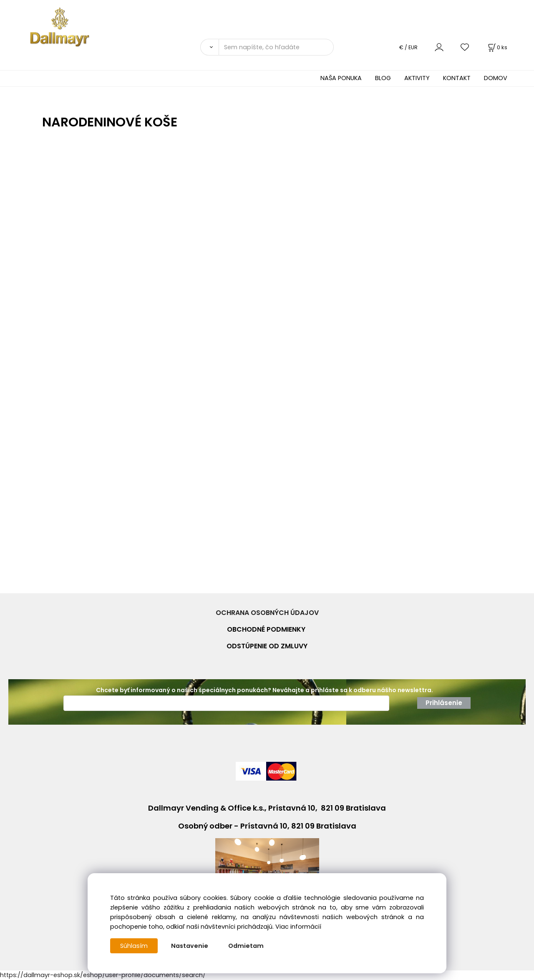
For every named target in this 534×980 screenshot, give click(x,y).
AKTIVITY (417, 78)
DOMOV (496, 78)
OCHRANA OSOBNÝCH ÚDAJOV (267, 613)
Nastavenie (190, 946)
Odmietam (246, 946)
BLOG (383, 78)
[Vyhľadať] (209, 47)
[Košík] (497, 47)
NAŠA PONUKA (341, 78)
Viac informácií (298, 927)
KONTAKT (457, 78)
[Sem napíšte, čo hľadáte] (276, 47)
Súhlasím (134, 946)
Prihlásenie (444, 703)
